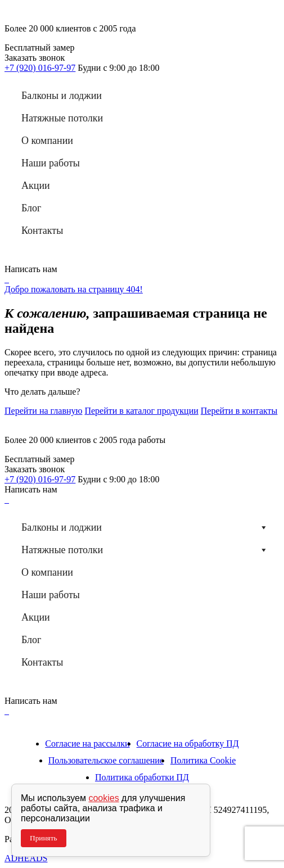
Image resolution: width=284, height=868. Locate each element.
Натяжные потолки (62, 118)
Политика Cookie (203, 760)
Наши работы (51, 163)
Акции (36, 186)
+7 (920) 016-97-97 (40, 68)
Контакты (42, 230)
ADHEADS (26, 858)
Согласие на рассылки (87, 743)
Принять (44, 838)
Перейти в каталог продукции (141, 411)
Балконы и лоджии (62, 96)
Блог (31, 208)
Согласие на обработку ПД (188, 743)
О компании (47, 141)
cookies (103, 798)
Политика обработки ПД (142, 777)
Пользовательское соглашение (106, 760)
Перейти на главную (43, 411)
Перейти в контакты (239, 411)
